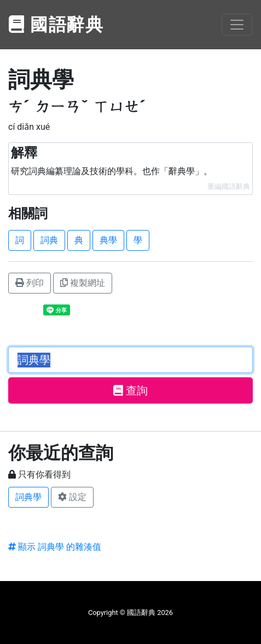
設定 (72, 497)
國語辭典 (56, 25)
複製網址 (83, 283)
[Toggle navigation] (237, 25)
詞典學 (28, 497)
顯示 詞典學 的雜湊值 (55, 547)
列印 (30, 283)
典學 (108, 240)
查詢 (130, 390)
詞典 (49, 240)
